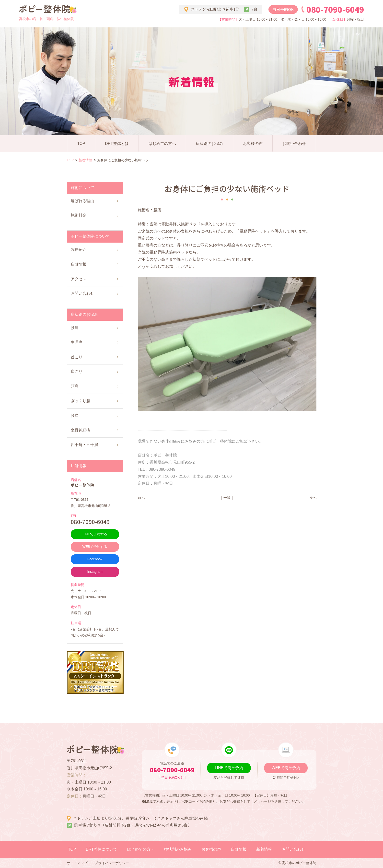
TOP (81, 144)
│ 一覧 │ (227, 498)
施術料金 (79, 215)
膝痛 (75, 416)
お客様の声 (253, 144)
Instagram (95, 572)
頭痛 (75, 386)
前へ (141, 498)
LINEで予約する (95, 534)
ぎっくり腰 (81, 401)
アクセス (79, 279)
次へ (313, 498)
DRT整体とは (117, 144)
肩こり (77, 371)
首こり (77, 357)
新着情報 (85, 160)
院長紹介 (79, 250)
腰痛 (75, 328)
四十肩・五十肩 (84, 445)
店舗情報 (79, 264)
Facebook (95, 559)
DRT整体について (102, 849)
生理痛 (77, 342)
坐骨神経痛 (81, 430)
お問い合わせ (294, 144)
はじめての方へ (162, 144)
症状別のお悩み (209, 144)
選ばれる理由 (82, 201)
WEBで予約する (95, 547)
